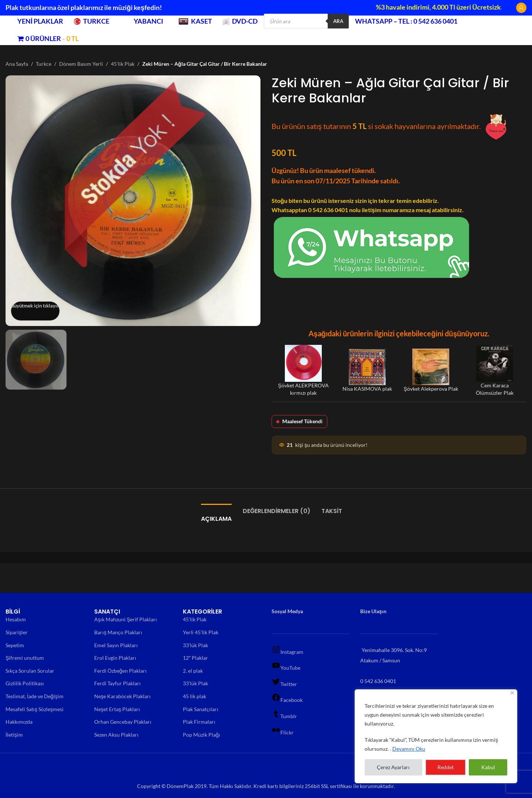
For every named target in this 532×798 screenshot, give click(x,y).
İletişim (14, 735)
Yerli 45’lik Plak (201, 632)
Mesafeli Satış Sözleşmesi (35, 709)
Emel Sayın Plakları (116, 645)
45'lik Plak (123, 64)
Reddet (446, 767)
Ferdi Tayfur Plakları (117, 683)
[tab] (216, 515)
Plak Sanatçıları (201, 709)
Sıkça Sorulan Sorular (30, 671)
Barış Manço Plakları (118, 632)
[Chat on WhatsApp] (371, 247)
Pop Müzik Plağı (202, 735)
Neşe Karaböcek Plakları (122, 696)
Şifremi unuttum (25, 658)
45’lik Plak (195, 619)
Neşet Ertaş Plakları (117, 709)
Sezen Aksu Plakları (116, 735)
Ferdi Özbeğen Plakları (120, 671)
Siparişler (17, 632)
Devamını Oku (409, 749)
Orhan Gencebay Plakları (123, 722)
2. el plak (193, 671)
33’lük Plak (195, 645)
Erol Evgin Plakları (115, 658)
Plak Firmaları (199, 722)
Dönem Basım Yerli (81, 64)
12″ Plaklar (195, 658)
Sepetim (15, 645)
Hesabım (16, 619)
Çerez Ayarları (393, 767)
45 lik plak (195, 696)
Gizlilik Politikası (25, 683)
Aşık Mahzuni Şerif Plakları (126, 619)
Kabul (488, 767)
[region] (436, 736)
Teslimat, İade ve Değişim (35, 696)
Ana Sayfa (17, 64)
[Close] (512, 693)
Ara (338, 21)
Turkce (44, 64)
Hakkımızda (19, 722)
